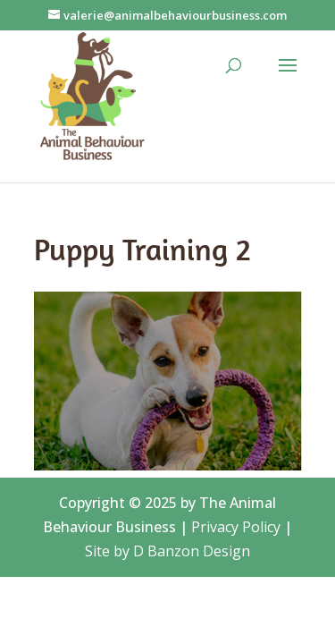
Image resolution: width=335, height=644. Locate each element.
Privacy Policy (236, 527)
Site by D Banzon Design (167, 551)
